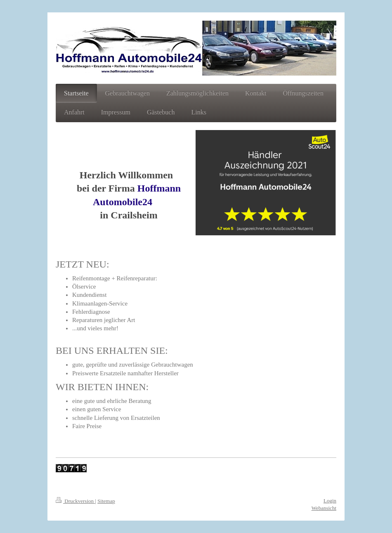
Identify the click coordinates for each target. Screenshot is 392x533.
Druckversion (75, 501)
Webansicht (324, 508)
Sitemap (106, 501)
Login (330, 501)
